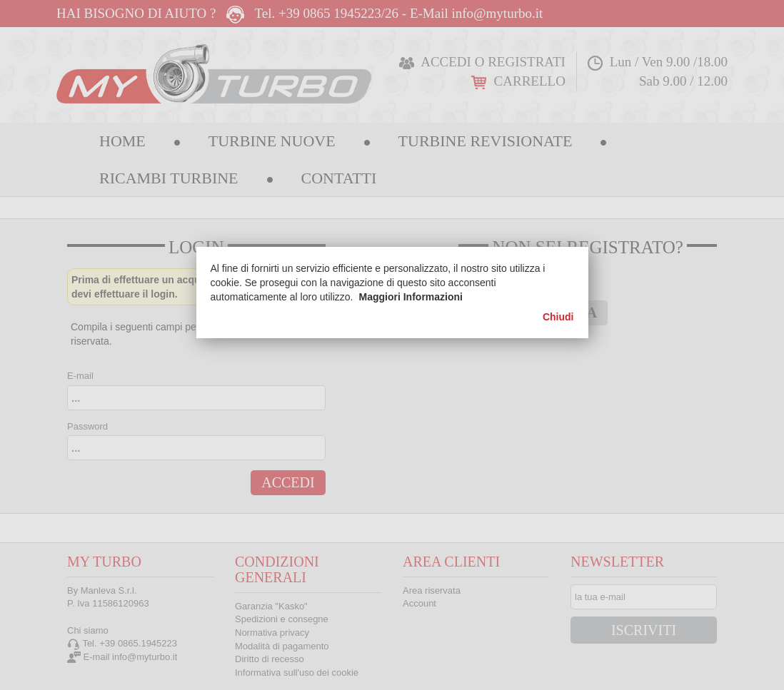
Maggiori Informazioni (411, 297)
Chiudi (558, 317)
